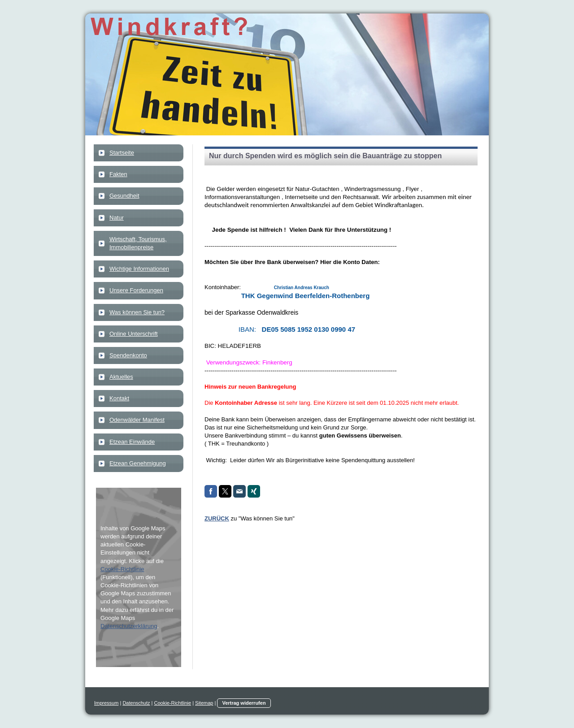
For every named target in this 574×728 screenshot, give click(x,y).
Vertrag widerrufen (244, 703)
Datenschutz (136, 703)
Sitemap (204, 703)
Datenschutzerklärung (129, 626)
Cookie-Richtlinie (122, 569)
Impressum (106, 703)
